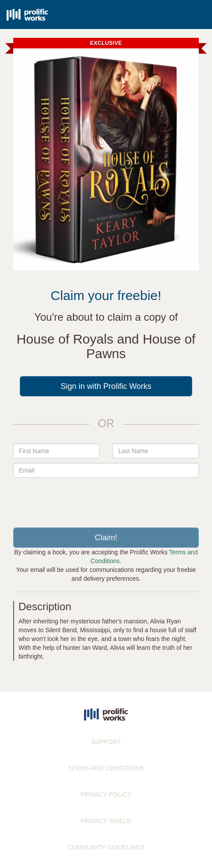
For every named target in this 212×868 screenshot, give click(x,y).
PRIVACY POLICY (106, 795)
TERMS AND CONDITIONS (106, 768)
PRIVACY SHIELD (106, 821)
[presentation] (106, 499)
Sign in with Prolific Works (106, 386)
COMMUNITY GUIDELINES (106, 847)
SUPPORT (106, 742)
